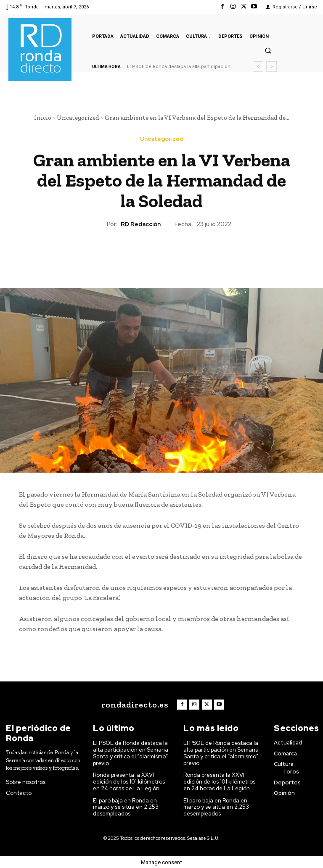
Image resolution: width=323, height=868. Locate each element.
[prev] (258, 67)
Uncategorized (78, 118)
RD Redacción (141, 224)
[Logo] (134, 705)
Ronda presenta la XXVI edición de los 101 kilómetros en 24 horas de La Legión (129, 781)
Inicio (43, 118)
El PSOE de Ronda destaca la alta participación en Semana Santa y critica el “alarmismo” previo (131, 753)
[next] (271, 67)
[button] (268, 50)
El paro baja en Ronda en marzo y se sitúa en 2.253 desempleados (126, 806)
